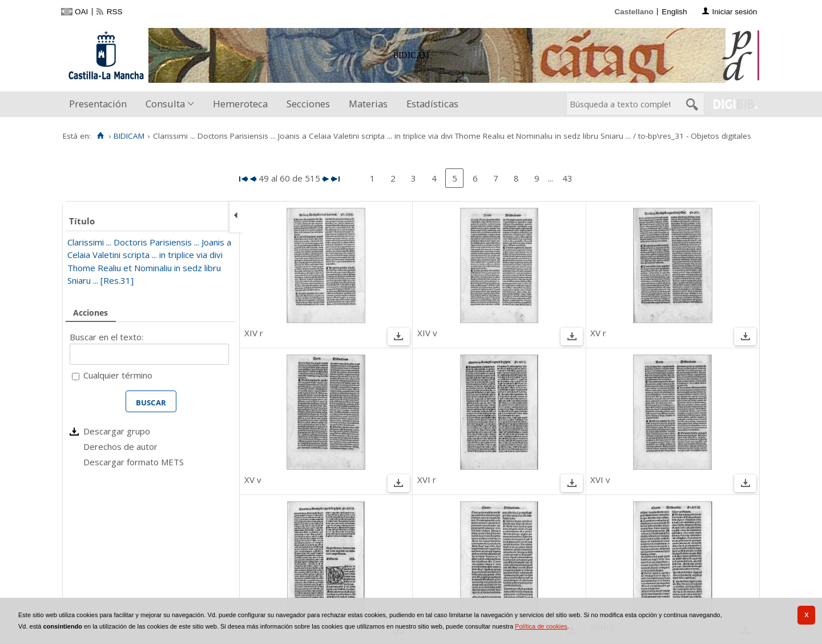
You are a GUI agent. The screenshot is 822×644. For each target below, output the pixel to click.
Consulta (165, 104)
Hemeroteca (240, 104)
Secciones (308, 104)
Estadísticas (432, 104)
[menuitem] (100, 104)
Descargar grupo (117, 431)
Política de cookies (541, 626)
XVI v (600, 480)
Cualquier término (118, 375)
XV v (253, 480)
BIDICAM (129, 136)
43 (567, 178)
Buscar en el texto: (106, 337)
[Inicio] (100, 136)
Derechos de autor (120, 446)
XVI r (427, 480)
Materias (368, 104)
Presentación (98, 104)
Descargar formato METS (134, 462)
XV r (598, 333)
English (674, 12)
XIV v (427, 333)
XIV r (254, 333)
